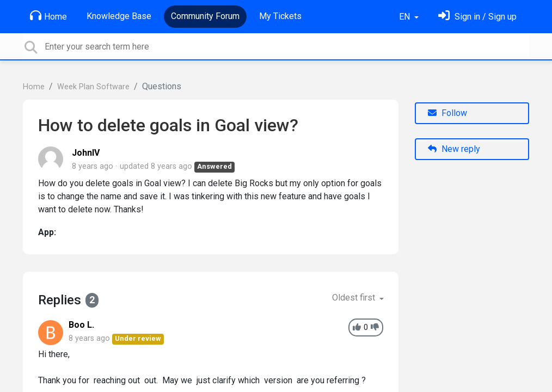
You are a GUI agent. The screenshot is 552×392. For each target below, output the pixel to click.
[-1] (375, 327)
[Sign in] (477, 17)
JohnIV (86, 153)
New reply (454, 149)
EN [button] (406, 17)
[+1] (357, 327)
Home (48, 16)
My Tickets (280, 16)
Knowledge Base (119, 16)
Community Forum (205, 16)
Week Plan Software (93, 87)
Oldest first (355, 298)
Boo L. (81, 325)
